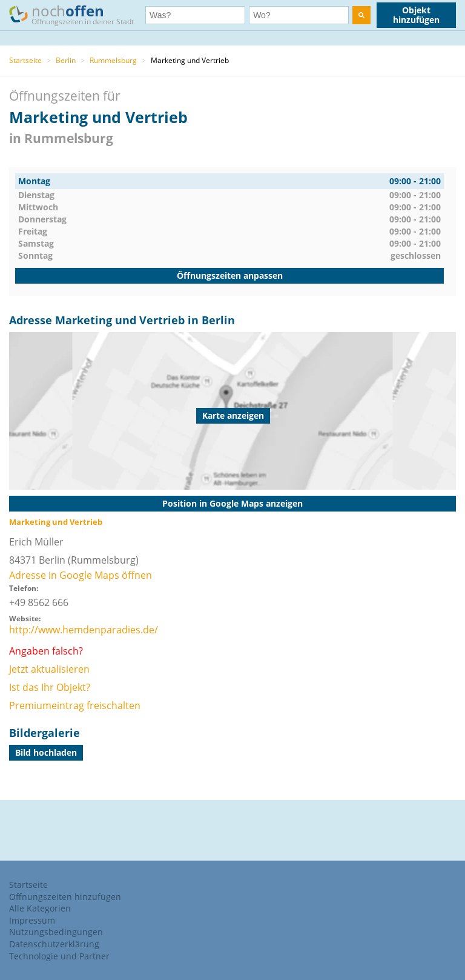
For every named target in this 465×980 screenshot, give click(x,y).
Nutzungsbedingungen (56, 932)
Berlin (66, 60)
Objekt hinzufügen (416, 15)
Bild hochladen (46, 752)
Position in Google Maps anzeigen (232, 503)
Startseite (25, 60)
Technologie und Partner (59, 956)
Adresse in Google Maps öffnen (81, 575)
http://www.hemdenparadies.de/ (84, 630)
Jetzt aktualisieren (49, 669)
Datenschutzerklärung (54, 944)
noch (77, 14)
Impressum (32, 920)
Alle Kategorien (40, 908)
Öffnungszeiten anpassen (230, 275)
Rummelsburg (113, 60)
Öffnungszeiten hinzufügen (65, 897)
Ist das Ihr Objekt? (50, 687)
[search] (361, 15)
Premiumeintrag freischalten (75, 705)
